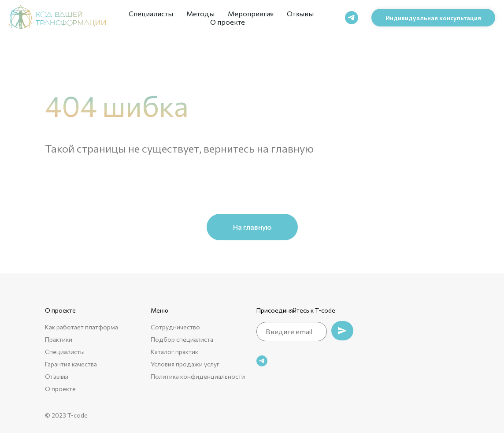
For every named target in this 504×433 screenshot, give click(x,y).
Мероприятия (251, 13)
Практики (59, 339)
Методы (200, 13)
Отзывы (300, 13)
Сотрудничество (175, 327)
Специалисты (151, 13)
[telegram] (352, 18)
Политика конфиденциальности (198, 376)
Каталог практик (174, 352)
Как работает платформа (82, 327)
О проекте (228, 22)
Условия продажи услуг (185, 364)
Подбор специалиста (182, 339)
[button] (433, 18)
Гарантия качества (71, 364)
